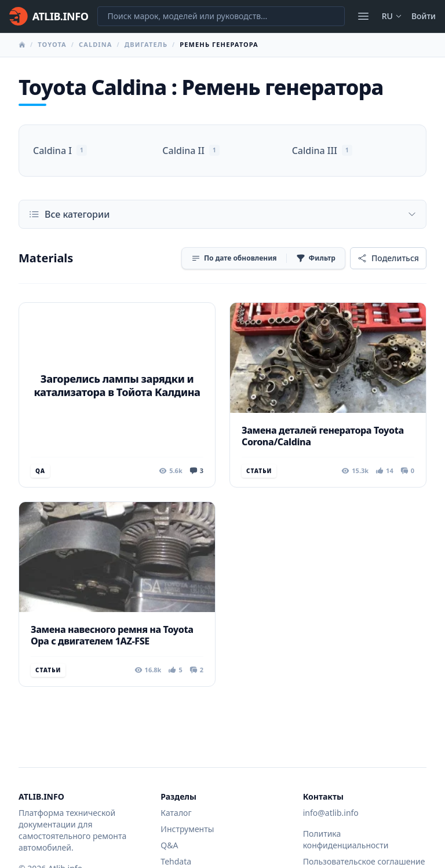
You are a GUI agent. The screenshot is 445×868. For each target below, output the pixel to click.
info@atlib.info (331, 813)
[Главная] (49, 16)
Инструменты (187, 829)
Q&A (169, 845)
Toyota (52, 44)
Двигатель (146, 44)
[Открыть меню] (363, 16)
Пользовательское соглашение (364, 861)
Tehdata (176, 861)
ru (392, 16)
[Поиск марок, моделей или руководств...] (221, 16)
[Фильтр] (316, 258)
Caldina (95, 44)
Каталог (176, 813)
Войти (424, 16)
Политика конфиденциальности (346, 839)
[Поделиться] (388, 258)
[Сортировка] (234, 258)
